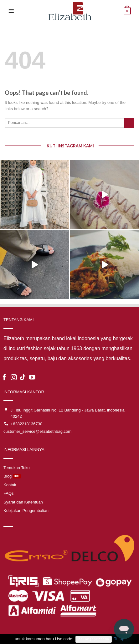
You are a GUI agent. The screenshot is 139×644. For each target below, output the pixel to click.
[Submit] (129, 123)
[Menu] (11, 11)
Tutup (119, 639)
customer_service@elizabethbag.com (37, 431)
